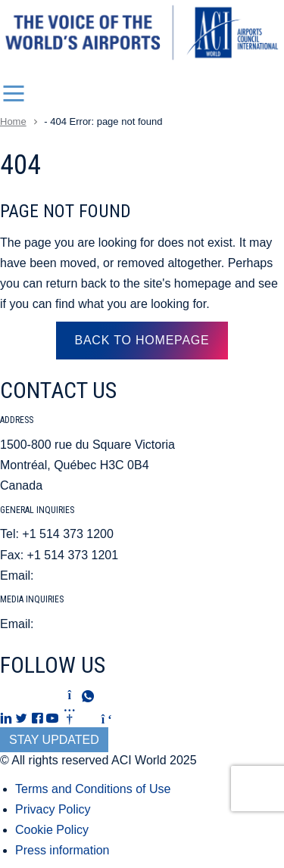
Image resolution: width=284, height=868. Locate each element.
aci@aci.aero (73, 576)
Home (13, 121)
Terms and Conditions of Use (93, 789)
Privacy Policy (53, 809)
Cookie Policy (52, 830)
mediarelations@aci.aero (104, 624)
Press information (62, 850)
